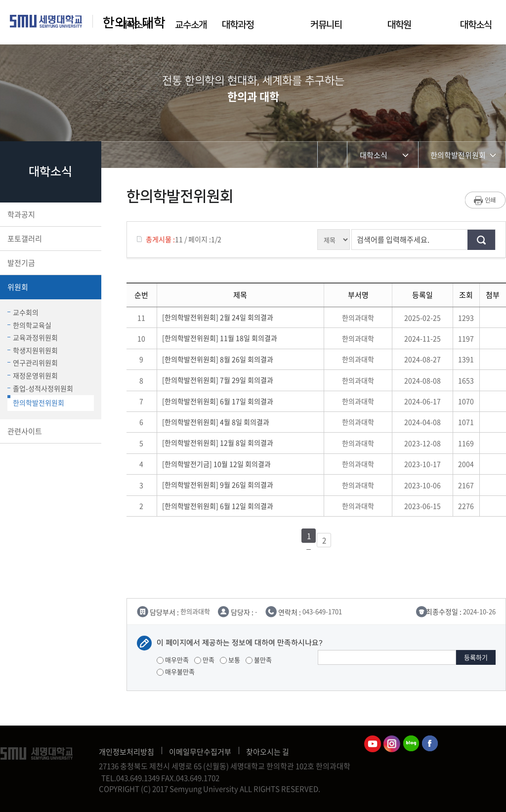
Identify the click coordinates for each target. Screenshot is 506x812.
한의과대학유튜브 (373, 744)
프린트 (485, 200)
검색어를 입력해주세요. (393, 240)
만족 (204, 660)
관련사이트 (50, 431)
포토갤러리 (50, 239)
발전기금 (50, 263)
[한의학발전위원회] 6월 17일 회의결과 (219, 401)
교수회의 (23, 312)
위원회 (50, 287)
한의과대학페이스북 (430, 744)
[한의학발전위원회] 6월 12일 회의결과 (219, 506)
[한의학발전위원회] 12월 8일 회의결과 (219, 443)
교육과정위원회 (33, 337)
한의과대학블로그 (411, 744)
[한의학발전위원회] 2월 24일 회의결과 (219, 317)
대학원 (399, 25)
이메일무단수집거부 (200, 752)
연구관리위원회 (33, 363)
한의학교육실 (29, 325)
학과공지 (50, 214)
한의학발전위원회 (36, 401)
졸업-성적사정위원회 (40, 388)
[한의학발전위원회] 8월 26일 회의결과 (219, 359)
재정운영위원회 (33, 375)
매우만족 (173, 660)
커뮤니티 (326, 25)
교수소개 (191, 25)
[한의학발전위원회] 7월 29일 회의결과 (219, 380)
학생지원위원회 (33, 350)
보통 (230, 660)
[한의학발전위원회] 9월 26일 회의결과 (219, 485)
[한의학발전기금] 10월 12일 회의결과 (218, 464)
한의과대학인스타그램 (392, 744)
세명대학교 (46, 21)
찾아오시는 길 (268, 752)
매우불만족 (176, 671)
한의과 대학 (134, 23)
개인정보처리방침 (126, 752)
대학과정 (238, 25)
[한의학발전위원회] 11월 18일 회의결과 (221, 338)
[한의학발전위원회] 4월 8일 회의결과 (217, 422)
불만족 (259, 660)
